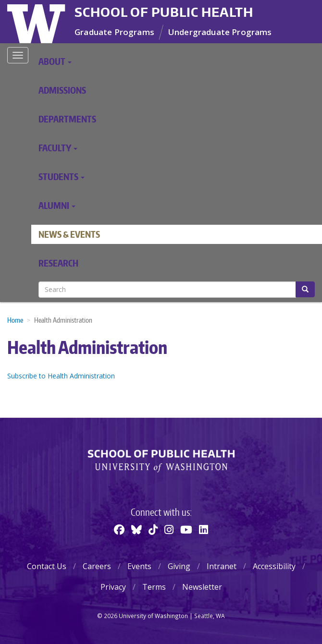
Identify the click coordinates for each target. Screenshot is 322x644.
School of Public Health (164, 12)
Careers (97, 566)
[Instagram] (169, 529)
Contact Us (47, 566)
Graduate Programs (114, 32)
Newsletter (202, 587)
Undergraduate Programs (220, 32)
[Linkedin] (204, 529)
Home (15, 320)
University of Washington (37, 22)
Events (139, 566)
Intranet (222, 566)
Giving (179, 566)
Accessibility (274, 566)
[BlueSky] (136, 529)
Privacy (113, 587)
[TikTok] (153, 529)
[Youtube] (186, 529)
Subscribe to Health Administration (61, 376)
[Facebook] (119, 529)
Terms (154, 587)
